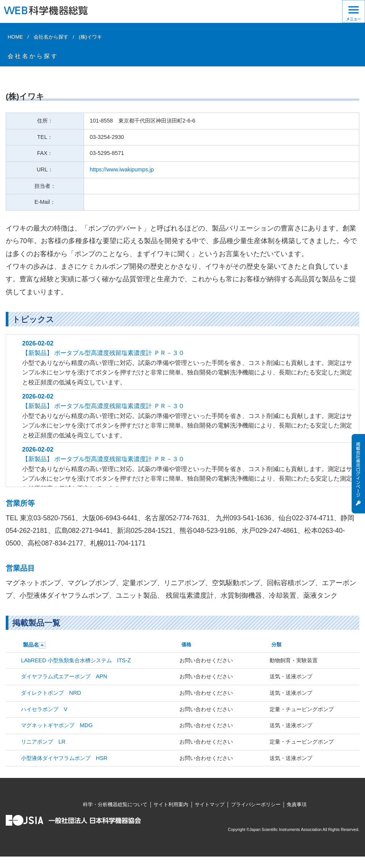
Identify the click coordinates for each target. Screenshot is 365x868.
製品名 (31, 645)
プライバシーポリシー (256, 804)
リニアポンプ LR (43, 742)
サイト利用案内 (171, 804)
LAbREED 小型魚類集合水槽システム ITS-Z (76, 660)
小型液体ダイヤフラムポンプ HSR (64, 758)
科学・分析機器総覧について (115, 804)
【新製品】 (38, 353)
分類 (276, 645)
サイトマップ (210, 804)
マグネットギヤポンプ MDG (57, 725)
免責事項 (297, 804)
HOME (15, 37)
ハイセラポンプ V (44, 709)
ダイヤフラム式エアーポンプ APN (64, 676)
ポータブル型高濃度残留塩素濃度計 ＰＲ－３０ (119, 353)
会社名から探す (51, 37)
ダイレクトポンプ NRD (51, 693)
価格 (186, 645)
